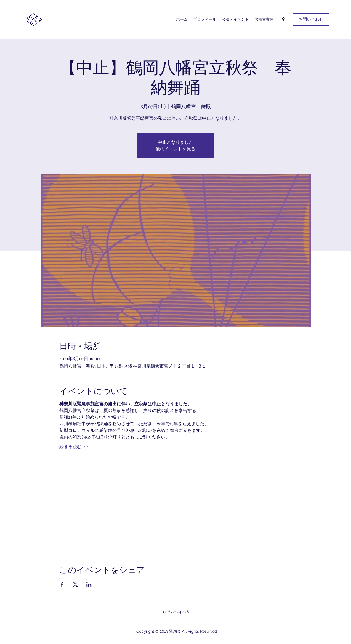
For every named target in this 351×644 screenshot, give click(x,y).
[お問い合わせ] (311, 19)
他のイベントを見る (175, 149)
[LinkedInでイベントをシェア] (89, 584)
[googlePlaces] (283, 19)
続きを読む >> (74, 446)
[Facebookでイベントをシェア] (62, 584)
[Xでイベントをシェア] (75, 584)
